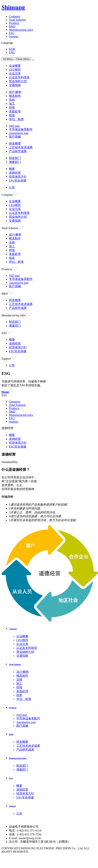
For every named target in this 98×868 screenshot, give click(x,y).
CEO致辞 (15, 70)
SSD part (14, 126)
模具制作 (15, 96)
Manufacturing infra (21, 30)
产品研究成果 (18, 151)
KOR (12, 49)
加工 (12, 104)
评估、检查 (16, 119)
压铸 (12, 100)
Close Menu (23, 59)
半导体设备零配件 (21, 129)
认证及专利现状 (19, 77)
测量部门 (15, 162)
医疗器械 (15, 137)
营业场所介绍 (18, 81)
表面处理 (15, 111)
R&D (12, 26)
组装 (12, 115)
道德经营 (15, 173)
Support (14, 36)
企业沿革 (15, 73)
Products (14, 23)
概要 (12, 169)
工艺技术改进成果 (21, 147)
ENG (12, 52)
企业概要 (15, 66)
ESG (12, 33)
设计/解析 (15, 92)
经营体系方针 (18, 177)
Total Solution (17, 20)
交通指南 (15, 85)
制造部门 (15, 158)
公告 (12, 187)
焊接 (12, 108)
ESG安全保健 (18, 180)
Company (15, 16)
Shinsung (13, 7)
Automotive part (19, 133)
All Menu (8, 59)
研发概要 (15, 143)
